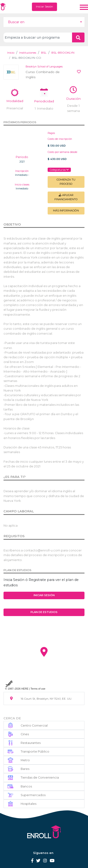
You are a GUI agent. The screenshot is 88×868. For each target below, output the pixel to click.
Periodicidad (44, 101)
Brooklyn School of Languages (44, 67)
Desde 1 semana (73, 108)
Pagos (51, 133)
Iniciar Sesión (44, 7)
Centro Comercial (34, 726)
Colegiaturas (59, 170)
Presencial (15, 108)
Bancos (26, 786)
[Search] (38, 37)
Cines (25, 734)
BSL (44, 53)
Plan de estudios (44, 612)
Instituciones (28, 53)
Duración (73, 99)
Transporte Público (35, 752)
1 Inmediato (44, 108)
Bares (25, 769)
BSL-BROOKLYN (63, 53)
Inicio (11, 53)
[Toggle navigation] (84, 7)
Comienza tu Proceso (66, 182)
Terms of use (38, 689)
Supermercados (33, 795)
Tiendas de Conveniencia (40, 778)
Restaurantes (31, 743)
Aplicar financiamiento (66, 197)
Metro (25, 760)
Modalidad (15, 101)
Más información (66, 211)
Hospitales (29, 804)
